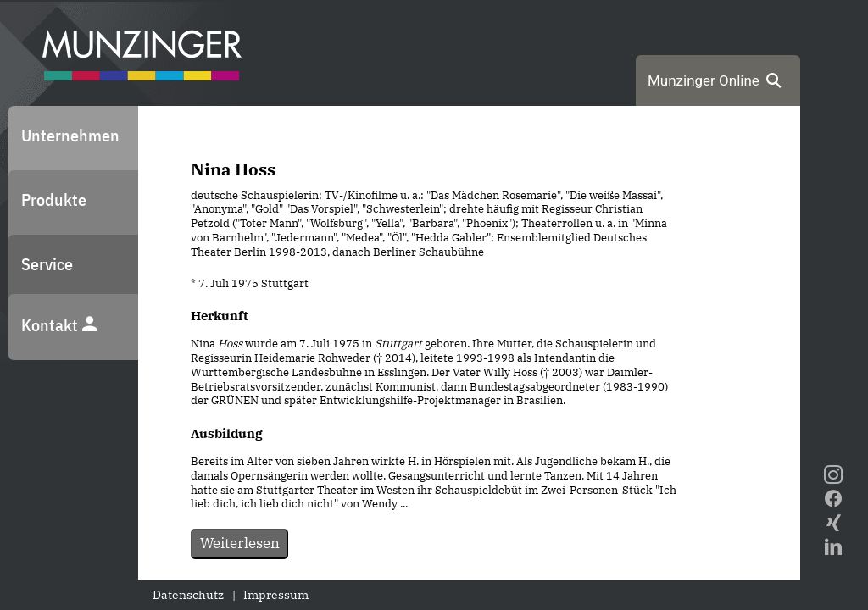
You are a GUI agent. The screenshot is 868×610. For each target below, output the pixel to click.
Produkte (54, 200)
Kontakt (60, 325)
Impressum (276, 595)
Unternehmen (70, 135)
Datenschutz (188, 595)
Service (47, 264)
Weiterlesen (240, 543)
